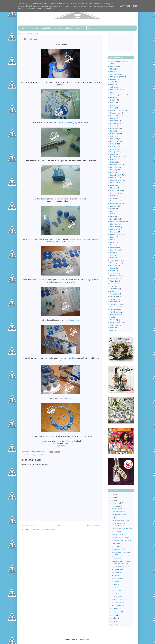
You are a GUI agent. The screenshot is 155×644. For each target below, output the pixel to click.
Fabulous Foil (115, 123)
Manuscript (114, 178)
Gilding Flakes (115, 141)
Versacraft (114, 299)
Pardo (41, 455)
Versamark (114, 309)
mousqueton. (87, 436)
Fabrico (113, 118)
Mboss (113, 185)
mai (114, 624)
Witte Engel (114, 325)
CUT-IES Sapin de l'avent (121, 567)
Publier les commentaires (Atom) (42, 529)
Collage (113, 79)
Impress (113, 154)
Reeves (113, 242)
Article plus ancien (93, 526)
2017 (113, 497)
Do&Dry (113, 108)
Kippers (113, 170)
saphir (71, 123)
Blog (90, 28)
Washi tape (114, 317)
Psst (112, 240)
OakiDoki (114, 196)
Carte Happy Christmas (120, 537)
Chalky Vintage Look (118, 77)
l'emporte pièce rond (39, 280)
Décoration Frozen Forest (121, 521)
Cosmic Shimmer (116, 90)
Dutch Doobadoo (117, 110)
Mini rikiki (116, 593)
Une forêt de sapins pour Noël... (121, 553)
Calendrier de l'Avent (120, 599)
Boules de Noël (118, 569)
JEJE (112, 160)
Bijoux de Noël (117, 578)
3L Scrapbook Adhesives (119, 61)
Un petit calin (117, 572)
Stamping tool (115, 263)
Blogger (87, 639)
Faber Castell (115, 116)
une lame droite (80, 239)
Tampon (113, 284)
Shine (112, 255)
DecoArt (113, 100)
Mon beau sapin (118, 602)
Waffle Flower (115, 315)
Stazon (113, 268)
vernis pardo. (66, 398)
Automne (116, 575)
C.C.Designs (114, 74)
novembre (117, 506)
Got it (135, 6)
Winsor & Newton (117, 322)
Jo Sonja (113, 162)
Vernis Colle (114, 294)
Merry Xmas (116, 531)
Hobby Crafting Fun (32, 455)
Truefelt (113, 286)
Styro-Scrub (115, 278)
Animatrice (34, 28)
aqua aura (63, 123)
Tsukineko (114, 289)
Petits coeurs (117, 546)
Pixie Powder (115, 227)
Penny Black (115, 219)
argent (85, 123)
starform (113, 266)
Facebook (46, 28)
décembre (116, 503)
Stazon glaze (115, 271)
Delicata (113, 103)
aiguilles (47, 358)
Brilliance (114, 72)
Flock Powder (115, 128)
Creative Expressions (118, 95)
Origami (113, 198)
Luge (114, 518)
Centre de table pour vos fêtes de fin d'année (121, 563)
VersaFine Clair (116, 304)
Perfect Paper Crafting (118, 222)
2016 (113, 500)
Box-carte (116, 584)
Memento (114, 188)
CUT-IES (113, 97)
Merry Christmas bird (120, 509)
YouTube (58, 28)
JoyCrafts (114, 167)
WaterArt (114, 320)
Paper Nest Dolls (116, 203)
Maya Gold (114, 183)
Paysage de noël (118, 549)
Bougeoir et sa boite (119, 515)
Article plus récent (28, 526)
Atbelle (113, 64)
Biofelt (113, 69)
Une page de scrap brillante (122, 528)
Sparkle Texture (116, 260)
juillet (115, 618)
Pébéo (113, 216)
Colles (112, 84)
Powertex (114, 232)
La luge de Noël (118, 534)
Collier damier (117, 590)
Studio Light (115, 276)
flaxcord (113, 126)
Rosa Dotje (114, 247)
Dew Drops (114, 105)
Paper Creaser (115, 201)
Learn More (125, 6)
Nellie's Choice (115, 190)
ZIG (112, 330)
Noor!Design (115, 193)
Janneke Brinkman (117, 157)
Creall (112, 92)
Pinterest (69, 28)
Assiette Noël (117, 596)
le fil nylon (50, 436)
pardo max (74, 358)
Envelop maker (116, 113)
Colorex (113, 87)
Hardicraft (114, 147)
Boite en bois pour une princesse (120, 558)
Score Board (115, 250)
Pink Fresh (114, 224)
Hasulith (113, 149)
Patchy (113, 214)
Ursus (112, 291)
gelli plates (114, 139)
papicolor (114, 206)
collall (112, 82)
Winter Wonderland (119, 512)
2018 (113, 494)
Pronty (113, 237)
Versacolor (114, 296)
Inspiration (80, 28)
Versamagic (114, 307)
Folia (112, 131)
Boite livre (116, 581)
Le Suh (113, 172)
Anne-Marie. (61, 446)
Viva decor (47, 455)
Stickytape (114, 273)
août (114, 615)
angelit (77, 123)
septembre (117, 612)
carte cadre (116, 543)
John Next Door (116, 165)
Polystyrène (115, 229)
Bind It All (114, 66)
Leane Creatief (115, 175)
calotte (74, 436)
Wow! (112, 328)
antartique (116, 587)
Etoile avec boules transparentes (119, 525)
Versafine (114, 302)
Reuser (113, 245)
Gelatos (113, 136)
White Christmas (118, 605)
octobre (116, 609)
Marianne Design (116, 180)
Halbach (113, 144)
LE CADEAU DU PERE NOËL (122, 540)
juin (114, 621)
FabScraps (114, 121)
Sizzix (112, 258)
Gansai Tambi (115, 134)
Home (23, 28)
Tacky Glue (114, 281)
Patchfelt (114, 211)
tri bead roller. (73, 320)
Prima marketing (116, 234)
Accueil (60, 526)
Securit (113, 253)
